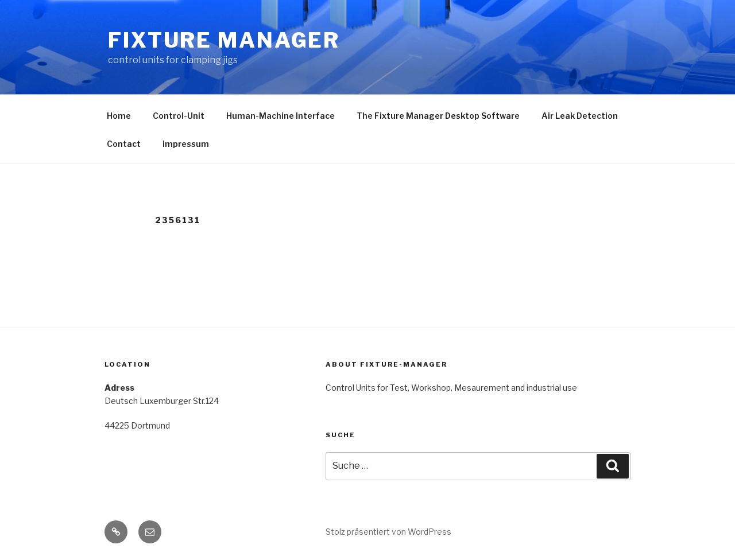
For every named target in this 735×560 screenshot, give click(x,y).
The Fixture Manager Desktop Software (438, 116)
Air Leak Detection (580, 116)
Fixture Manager (224, 40)
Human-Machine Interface (281, 116)
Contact (124, 144)
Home (119, 116)
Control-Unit (179, 116)
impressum (186, 144)
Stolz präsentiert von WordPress (388, 532)
